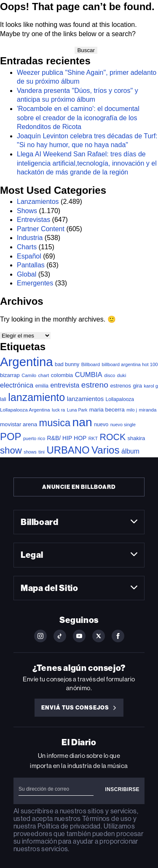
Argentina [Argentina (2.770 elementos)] (27, 362)
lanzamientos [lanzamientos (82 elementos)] (85, 399)
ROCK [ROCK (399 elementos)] (113, 437)
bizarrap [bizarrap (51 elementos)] (10, 375)
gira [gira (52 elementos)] (137, 386)
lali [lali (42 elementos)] (3, 399)
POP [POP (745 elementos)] (11, 437)
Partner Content (41, 229)
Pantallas (31, 265)
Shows (27, 211)
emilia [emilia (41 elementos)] (42, 386)
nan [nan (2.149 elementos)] (82, 422)
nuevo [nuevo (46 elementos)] (101, 425)
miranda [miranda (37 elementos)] (148, 410)
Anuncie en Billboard (79, 487)
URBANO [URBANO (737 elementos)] (68, 450)
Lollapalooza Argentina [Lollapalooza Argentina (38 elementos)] (25, 410)
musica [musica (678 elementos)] (55, 423)
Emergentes (35, 283)
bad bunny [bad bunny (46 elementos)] (67, 364)
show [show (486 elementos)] (11, 450)
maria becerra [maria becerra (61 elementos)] (107, 410)
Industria (30, 238)
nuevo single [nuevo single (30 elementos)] (123, 425)
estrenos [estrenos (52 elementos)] (121, 386)
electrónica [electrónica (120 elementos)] (17, 385)
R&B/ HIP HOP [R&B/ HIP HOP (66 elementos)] (67, 438)
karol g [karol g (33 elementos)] (151, 386)
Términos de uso (107, 819)
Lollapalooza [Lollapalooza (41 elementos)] (120, 399)
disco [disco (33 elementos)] (110, 375)
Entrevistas (33, 220)
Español (29, 256)
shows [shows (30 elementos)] (30, 452)
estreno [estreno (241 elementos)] (95, 385)
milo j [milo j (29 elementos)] (132, 410)
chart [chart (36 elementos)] (44, 375)
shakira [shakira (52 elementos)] (137, 438)
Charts (27, 247)
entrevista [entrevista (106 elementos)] (65, 385)
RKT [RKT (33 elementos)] (93, 438)
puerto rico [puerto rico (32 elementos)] (34, 438)
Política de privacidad (69, 826)
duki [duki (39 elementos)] (122, 375)
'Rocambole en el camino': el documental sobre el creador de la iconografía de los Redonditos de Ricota (78, 118)
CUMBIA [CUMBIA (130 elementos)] (89, 375)
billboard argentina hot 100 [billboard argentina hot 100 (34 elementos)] (130, 364)
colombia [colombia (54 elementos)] (62, 375)
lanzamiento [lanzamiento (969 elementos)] (36, 397)
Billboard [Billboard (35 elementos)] (91, 364)
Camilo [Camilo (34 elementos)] (29, 375)
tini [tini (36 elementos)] (42, 452)
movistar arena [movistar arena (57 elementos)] (19, 424)
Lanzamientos (38, 202)
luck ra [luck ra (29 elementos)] (58, 410)
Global (27, 274)
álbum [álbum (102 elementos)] (130, 451)
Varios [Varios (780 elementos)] (105, 450)
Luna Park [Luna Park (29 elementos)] (77, 410)
